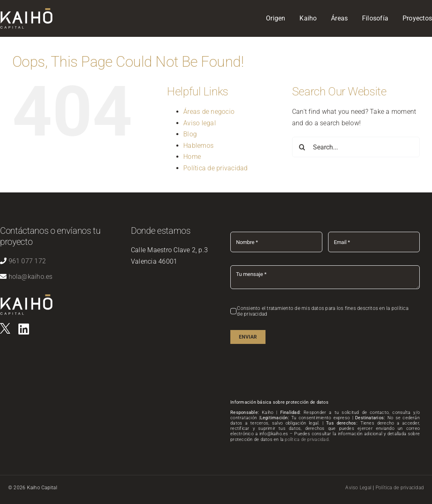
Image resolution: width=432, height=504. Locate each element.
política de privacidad (306, 440)
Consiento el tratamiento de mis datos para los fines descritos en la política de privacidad (322, 311)
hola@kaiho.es (31, 277)
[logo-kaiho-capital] (26, 297)
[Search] (302, 147)
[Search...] (356, 147)
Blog (190, 134)
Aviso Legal (358, 488)
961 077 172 (27, 261)
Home (192, 157)
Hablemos (198, 146)
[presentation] (292, 373)
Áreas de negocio (209, 112)
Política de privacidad (215, 168)
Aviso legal (200, 123)
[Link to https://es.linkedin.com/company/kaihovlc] (24, 329)
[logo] (5, 326)
